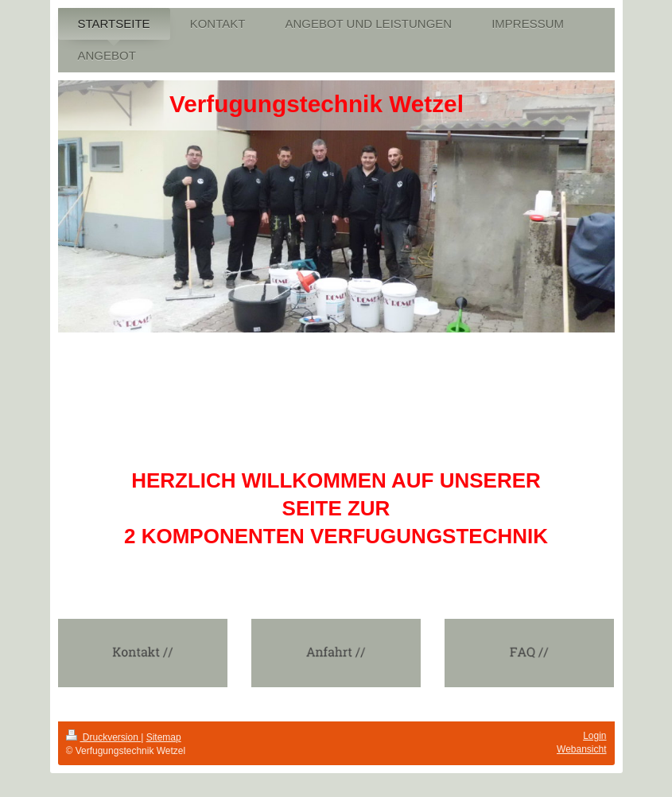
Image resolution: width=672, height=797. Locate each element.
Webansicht (581, 749)
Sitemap (164, 737)
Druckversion (104, 737)
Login (594, 736)
